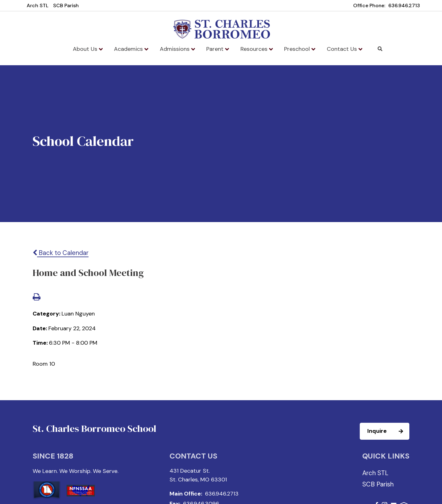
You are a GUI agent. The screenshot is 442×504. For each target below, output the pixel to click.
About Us (88, 49)
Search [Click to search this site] (380, 49)
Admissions (177, 49)
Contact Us (345, 49)
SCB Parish (66, 5)
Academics (131, 49)
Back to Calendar (61, 253)
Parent (218, 49)
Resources (257, 49)
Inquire (388, 431)
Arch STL (38, 5)
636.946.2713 (404, 5)
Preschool (300, 49)
